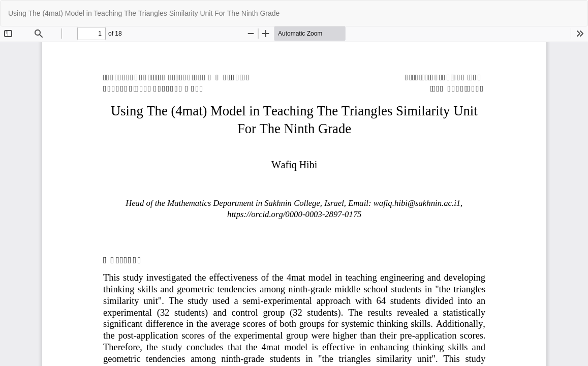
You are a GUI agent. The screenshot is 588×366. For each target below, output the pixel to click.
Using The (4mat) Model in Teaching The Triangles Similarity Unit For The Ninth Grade (144, 13)
